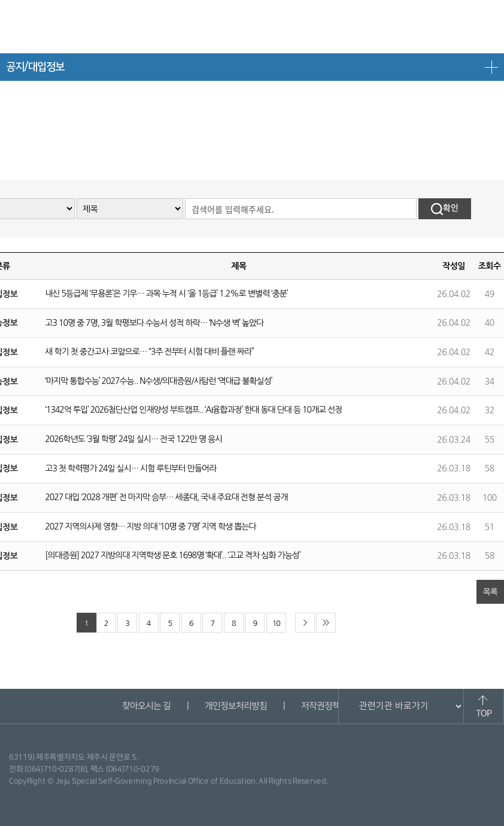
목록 (490, 592)
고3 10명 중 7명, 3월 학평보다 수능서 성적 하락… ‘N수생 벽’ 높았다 (154, 323)
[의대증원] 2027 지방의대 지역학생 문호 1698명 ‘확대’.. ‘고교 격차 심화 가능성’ (172, 555)
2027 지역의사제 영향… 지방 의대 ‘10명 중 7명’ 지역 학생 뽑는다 (150, 527)
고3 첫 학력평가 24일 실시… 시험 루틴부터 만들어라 (130, 468)
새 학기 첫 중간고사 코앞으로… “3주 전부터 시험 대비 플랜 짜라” (149, 352)
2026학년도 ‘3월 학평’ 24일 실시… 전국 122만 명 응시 (133, 439)
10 (276, 623)
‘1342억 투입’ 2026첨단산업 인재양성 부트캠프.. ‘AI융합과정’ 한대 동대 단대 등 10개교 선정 (193, 410)
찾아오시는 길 (146, 706)
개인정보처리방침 (235, 706)
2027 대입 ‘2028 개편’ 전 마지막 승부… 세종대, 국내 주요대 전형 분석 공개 (166, 497)
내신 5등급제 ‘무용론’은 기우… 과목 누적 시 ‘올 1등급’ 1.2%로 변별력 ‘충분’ (166, 294)
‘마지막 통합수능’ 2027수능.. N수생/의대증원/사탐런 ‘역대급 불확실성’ (158, 381)
